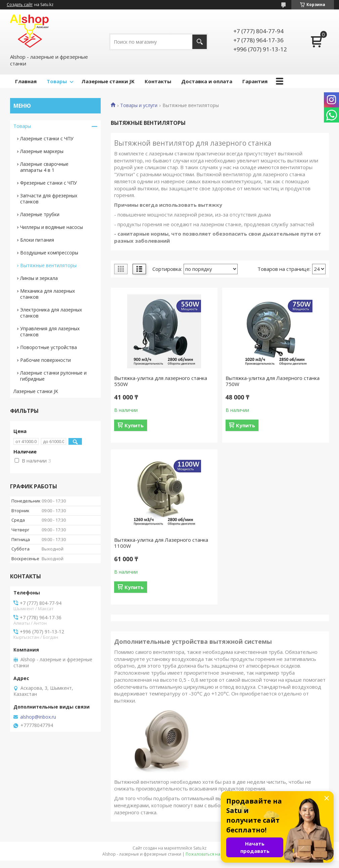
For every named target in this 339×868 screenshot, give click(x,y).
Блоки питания (37, 240)
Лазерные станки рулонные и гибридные (53, 376)
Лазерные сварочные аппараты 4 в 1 (44, 167)
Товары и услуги (139, 105)
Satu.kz (200, 848)
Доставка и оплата (207, 81)
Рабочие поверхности (45, 360)
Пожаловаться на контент (211, 854)
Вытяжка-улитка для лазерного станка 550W (161, 381)
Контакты (158, 81)
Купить (134, 425)
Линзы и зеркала (39, 278)
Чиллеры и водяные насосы (52, 227)
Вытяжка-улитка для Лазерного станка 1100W (161, 543)
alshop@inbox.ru (38, 717)
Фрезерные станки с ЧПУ (49, 183)
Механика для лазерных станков (47, 294)
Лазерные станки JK (108, 81)
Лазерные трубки (40, 214)
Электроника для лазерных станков (51, 313)
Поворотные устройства (49, 347)
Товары (57, 81)
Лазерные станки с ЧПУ (47, 138)
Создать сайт (20, 5)
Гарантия (255, 81)
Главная (26, 81)
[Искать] (200, 42)
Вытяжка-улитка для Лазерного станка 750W (273, 381)
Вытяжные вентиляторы (48, 265)
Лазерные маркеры (42, 151)
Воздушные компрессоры (49, 253)
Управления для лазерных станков (50, 331)
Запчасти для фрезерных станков (49, 199)
